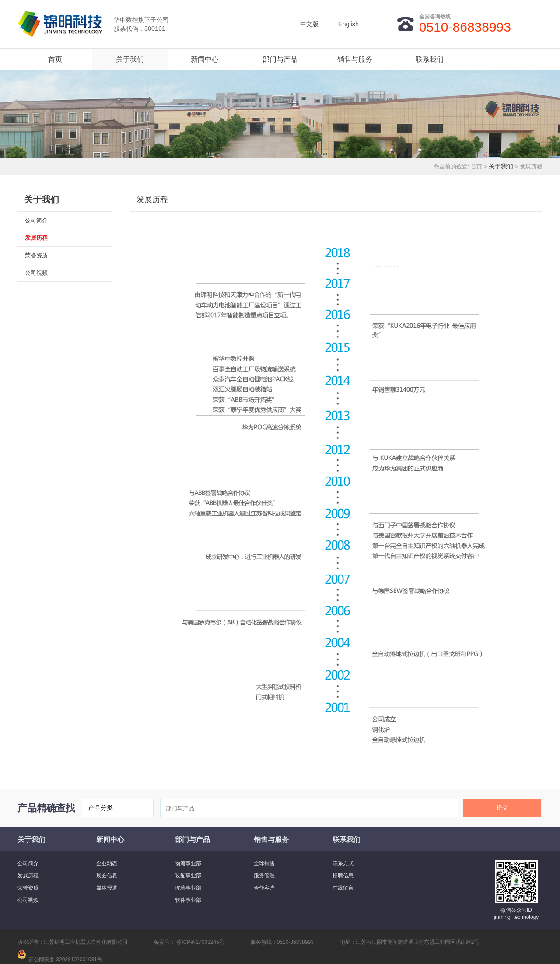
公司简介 (36, 220)
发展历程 (36, 238)
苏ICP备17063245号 (200, 942)
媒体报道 (107, 888)
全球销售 (264, 863)
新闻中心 (205, 59)
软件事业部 (188, 900)
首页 (55, 59)
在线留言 (343, 888)
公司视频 (36, 273)
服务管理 (264, 876)
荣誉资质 (36, 255)
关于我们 (130, 59)
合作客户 (264, 888)
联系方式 (343, 863)
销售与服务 (355, 59)
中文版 (309, 24)
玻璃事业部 (188, 888)
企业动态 (107, 863)
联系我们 (430, 59)
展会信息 (107, 876)
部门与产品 (280, 59)
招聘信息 (343, 876)
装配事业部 (188, 876)
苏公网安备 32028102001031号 (65, 960)
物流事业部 (188, 863)
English (348, 24)
